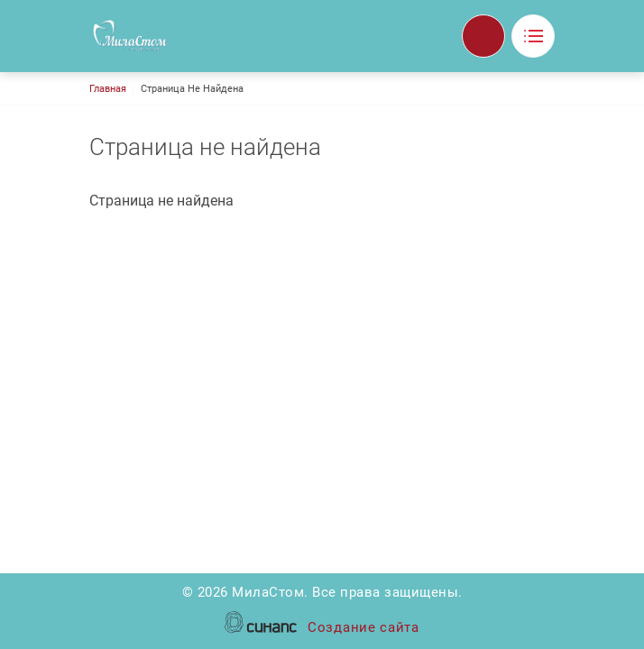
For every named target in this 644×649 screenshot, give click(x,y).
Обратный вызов (483, 36)
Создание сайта (363, 629)
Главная (108, 89)
